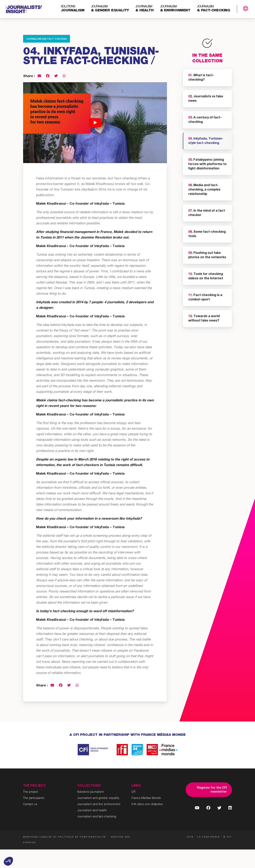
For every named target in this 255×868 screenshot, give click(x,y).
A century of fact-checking (205, 120)
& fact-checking (214, 9)
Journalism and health (92, 811)
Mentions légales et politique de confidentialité (65, 837)
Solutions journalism (91, 792)
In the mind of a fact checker (207, 213)
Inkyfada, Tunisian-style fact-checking (206, 141)
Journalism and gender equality (98, 798)
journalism (73, 9)
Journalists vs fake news (206, 99)
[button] (8, 861)
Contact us (30, 804)
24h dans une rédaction (147, 804)
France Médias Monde (146, 798)
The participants (34, 798)
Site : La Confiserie (204, 837)
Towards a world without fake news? (204, 319)
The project (31, 792)
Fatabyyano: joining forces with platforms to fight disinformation (207, 164)
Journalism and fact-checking (47, 39)
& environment (175, 9)
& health (144, 9)
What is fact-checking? (201, 78)
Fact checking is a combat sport (205, 298)
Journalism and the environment (99, 804)
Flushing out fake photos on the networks (207, 255)
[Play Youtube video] (95, 123)
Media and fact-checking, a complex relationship (204, 190)
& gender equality (110, 9)
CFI (134, 792)
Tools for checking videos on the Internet (206, 277)
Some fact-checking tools (207, 234)
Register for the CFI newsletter (212, 790)
